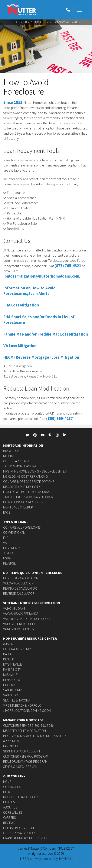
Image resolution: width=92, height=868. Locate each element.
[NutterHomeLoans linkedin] (65, 435)
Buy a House (12, 451)
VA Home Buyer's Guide (20, 624)
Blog (7, 792)
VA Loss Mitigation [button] (20, 346)
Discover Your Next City (22, 487)
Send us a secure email (20, 767)
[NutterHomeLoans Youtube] (42, 435)
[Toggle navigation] (79, 10)
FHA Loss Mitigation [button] (21, 305)
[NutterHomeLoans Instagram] (57, 435)
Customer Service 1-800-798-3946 (28, 725)
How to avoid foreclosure (24, 502)
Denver (9, 659)
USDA (7, 558)
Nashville (10, 675)
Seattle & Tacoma (17, 700)
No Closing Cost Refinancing (25, 476)
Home (7, 782)
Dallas (8, 654)
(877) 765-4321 (68, 266)
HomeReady (12, 548)
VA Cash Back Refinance (21, 614)
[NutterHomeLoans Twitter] (27, 435)
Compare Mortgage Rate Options (29, 482)
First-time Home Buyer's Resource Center (35, 471)
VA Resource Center (19, 629)
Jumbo (8, 553)
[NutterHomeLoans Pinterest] (50, 435)
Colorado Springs (18, 649)
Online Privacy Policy (19, 833)
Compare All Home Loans (22, 527)
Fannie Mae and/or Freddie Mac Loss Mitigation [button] (46, 334)
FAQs (7, 512)
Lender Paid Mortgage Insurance (28, 492)
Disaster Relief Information (24, 731)
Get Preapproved (17, 461)
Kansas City (12, 669)
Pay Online (11, 746)
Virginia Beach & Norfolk (22, 705)
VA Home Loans (14, 608)
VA (5, 543)
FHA (6, 538)
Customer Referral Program (26, 756)
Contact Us (12, 787)
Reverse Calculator (19, 593)
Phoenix (9, 685)
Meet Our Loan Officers (21, 797)
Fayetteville (13, 664)
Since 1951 (13, 102)
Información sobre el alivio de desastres (35, 736)
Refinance (11, 456)
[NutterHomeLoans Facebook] (35, 435)
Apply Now (11, 741)
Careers (10, 817)
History (9, 802)
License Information (19, 828)
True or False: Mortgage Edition (28, 497)
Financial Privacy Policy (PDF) (25, 838)
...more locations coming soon (27, 710)
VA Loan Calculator (18, 583)
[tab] (46, 289)
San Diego (11, 695)
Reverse (9, 563)
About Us (10, 807)
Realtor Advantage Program (25, 761)
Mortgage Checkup (18, 507)
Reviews (9, 823)
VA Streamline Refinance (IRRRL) (27, 619)
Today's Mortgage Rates (22, 466)
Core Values (13, 812)
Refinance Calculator (20, 588)
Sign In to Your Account (22, 751)
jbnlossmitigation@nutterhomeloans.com (41, 276)
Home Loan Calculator (21, 578)
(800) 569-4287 (60, 418)
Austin (8, 644)
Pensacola (11, 680)
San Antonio (13, 690)
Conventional (14, 532)
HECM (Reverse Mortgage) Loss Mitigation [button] (41, 357)
